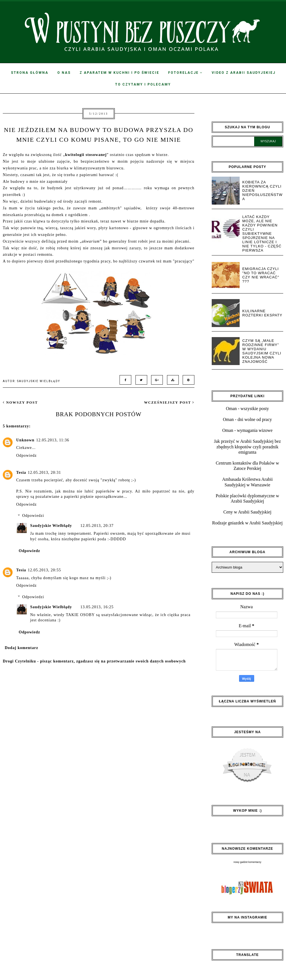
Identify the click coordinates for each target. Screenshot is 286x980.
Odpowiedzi (33, 516)
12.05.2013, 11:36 (53, 440)
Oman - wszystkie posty (247, 409)
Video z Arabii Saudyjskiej (244, 73)
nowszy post (20, 403)
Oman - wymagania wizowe (247, 430)
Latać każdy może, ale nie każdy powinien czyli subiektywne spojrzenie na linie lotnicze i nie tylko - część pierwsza (262, 234)
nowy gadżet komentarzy (247, 862)
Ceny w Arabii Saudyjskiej (247, 512)
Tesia (21, 473)
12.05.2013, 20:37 (97, 526)
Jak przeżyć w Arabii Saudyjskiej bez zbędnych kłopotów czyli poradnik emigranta (247, 447)
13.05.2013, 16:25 (97, 607)
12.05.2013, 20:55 (45, 570)
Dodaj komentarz (22, 648)
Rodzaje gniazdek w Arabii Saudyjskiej (247, 523)
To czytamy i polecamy (143, 84)
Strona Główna (30, 73)
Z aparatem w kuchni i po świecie (119, 73)
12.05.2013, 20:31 (45, 473)
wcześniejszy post (169, 403)
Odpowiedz (27, 455)
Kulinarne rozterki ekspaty (262, 313)
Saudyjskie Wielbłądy (51, 526)
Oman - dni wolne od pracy (247, 419)
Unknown (25, 440)
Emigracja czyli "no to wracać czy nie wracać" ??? (261, 275)
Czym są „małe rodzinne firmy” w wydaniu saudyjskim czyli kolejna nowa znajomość (262, 351)
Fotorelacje (185, 73)
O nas (64, 73)
